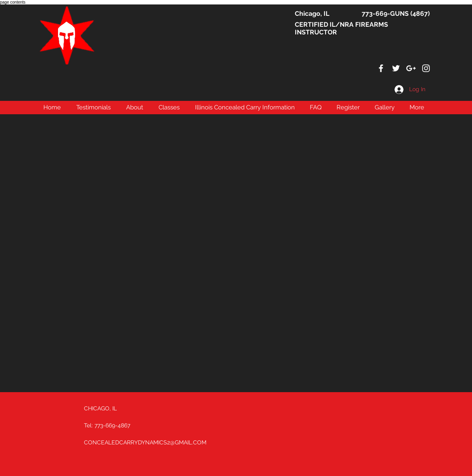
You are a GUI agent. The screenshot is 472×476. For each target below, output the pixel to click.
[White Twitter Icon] (396, 68)
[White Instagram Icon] (426, 68)
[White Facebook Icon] (381, 68)
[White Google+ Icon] (411, 68)
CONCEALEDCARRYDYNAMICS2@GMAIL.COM (145, 442)
